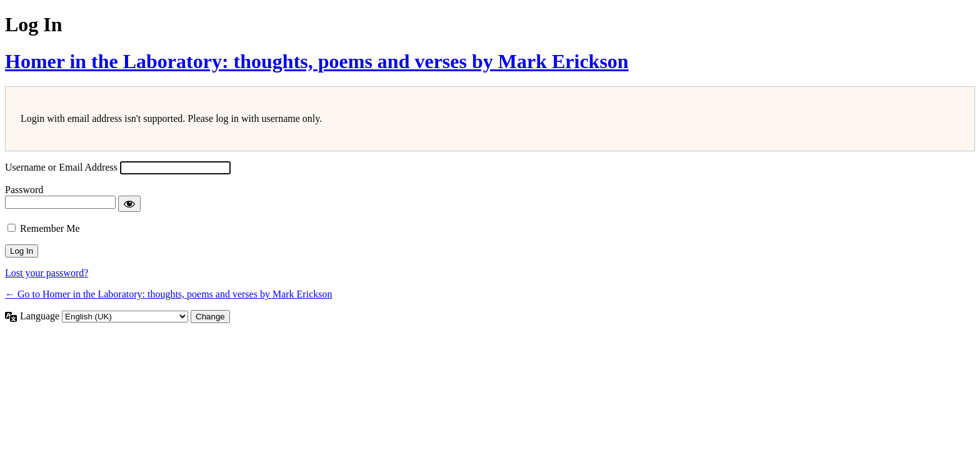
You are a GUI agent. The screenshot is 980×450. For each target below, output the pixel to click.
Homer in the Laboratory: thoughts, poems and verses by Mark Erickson (317, 61)
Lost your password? (47, 273)
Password (24, 190)
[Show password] (129, 204)
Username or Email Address (61, 167)
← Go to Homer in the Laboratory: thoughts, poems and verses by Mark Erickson (168, 294)
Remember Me (50, 228)
